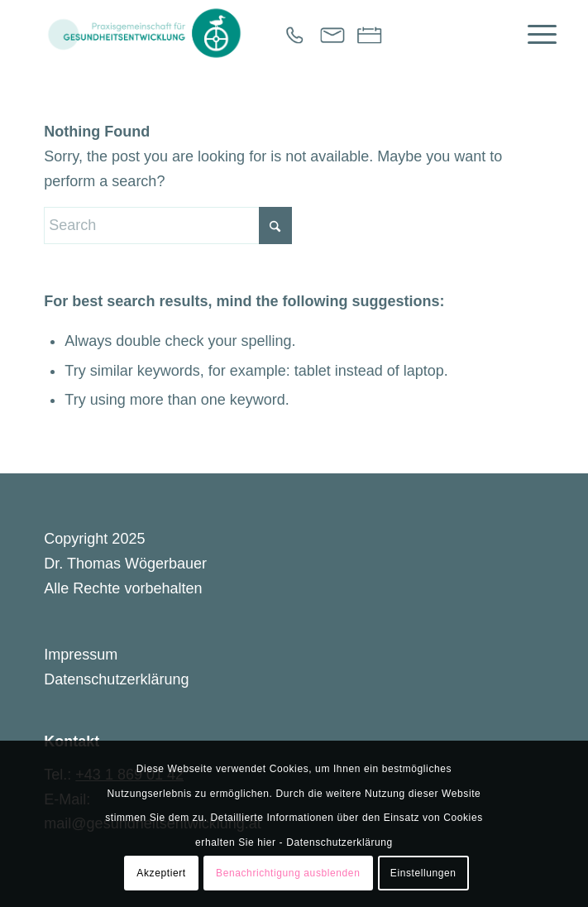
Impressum (81, 655)
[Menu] (534, 33)
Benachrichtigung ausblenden (288, 873)
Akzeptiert (161, 873)
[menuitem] (534, 33)
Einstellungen (423, 873)
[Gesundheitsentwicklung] (244, 33)
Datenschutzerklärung (116, 679)
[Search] (168, 226)
